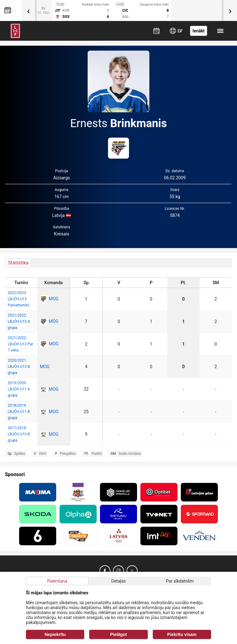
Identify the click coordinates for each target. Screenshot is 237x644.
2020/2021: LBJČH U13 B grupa (19, 367)
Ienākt (199, 31)
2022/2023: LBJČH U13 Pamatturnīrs (18, 299)
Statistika (18, 263)
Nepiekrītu (55, 634)
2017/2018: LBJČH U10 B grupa (19, 434)
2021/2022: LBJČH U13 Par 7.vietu (20, 344)
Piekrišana (57, 581)
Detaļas (118, 581)
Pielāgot (118, 634)
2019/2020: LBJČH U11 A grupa (19, 389)
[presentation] (28, 10)
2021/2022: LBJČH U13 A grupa (19, 322)
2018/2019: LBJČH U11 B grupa (19, 412)
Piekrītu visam (182, 634)
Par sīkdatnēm (180, 581)
